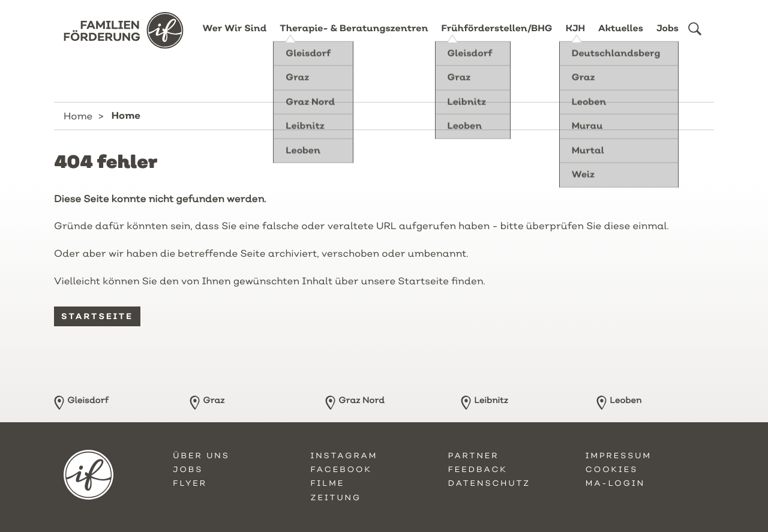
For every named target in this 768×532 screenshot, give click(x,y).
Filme (327, 483)
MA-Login (615, 483)
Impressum (619, 456)
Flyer (190, 483)
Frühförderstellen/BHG (497, 37)
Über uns (201, 456)
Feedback (478, 470)
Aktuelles (621, 37)
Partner (474, 456)
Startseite (97, 316)
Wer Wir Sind (234, 37)
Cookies (612, 470)
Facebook (341, 470)
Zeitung (336, 498)
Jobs (667, 37)
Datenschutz (490, 483)
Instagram (344, 456)
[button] (695, 38)
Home (78, 116)
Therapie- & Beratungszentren (354, 37)
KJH (575, 37)
